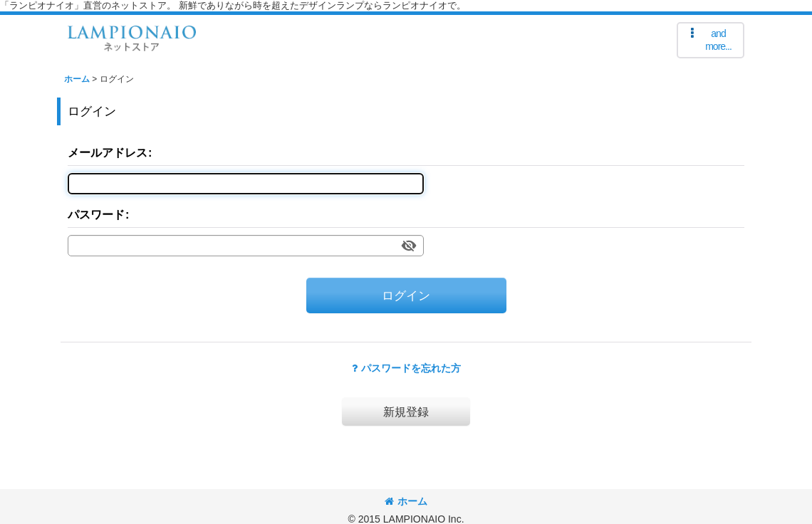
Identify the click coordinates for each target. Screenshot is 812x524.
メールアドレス (108, 152)
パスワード (96, 214)
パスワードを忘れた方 (406, 368)
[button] (710, 40)
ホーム (406, 501)
